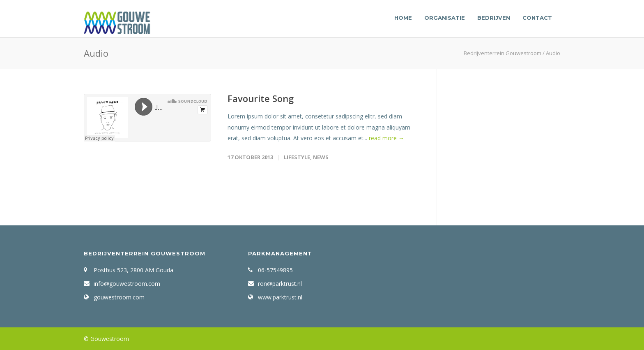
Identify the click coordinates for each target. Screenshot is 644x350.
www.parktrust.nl (280, 297)
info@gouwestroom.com (127, 284)
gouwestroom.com (119, 297)
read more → (386, 138)
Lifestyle (297, 157)
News (321, 157)
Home (403, 18)
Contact (537, 18)
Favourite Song (261, 98)
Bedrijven (494, 18)
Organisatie (445, 18)
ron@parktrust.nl (280, 284)
